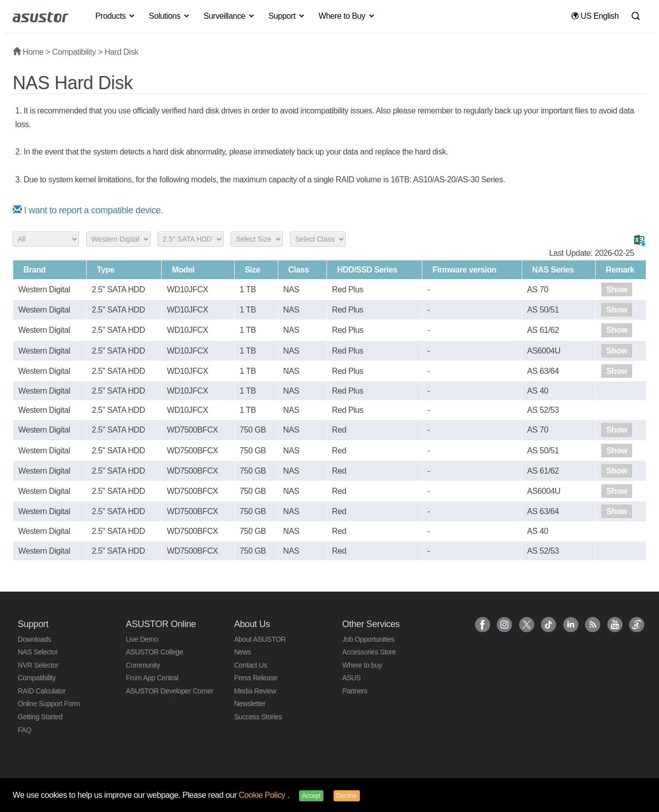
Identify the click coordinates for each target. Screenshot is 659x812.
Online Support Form (49, 704)
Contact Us (251, 665)
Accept (312, 796)
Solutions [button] (170, 16)
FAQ (25, 730)
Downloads (34, 639)
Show (617, 289)
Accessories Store (369, 652)
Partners (355, 691)
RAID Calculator (42, 691)
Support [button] (287, 16)
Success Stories (258, 717)
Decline (347, 796)
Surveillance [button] (229, 16)
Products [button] (116, 16)
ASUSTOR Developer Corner (169, 691)
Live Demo (142, 639)
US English (595, 16)
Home (28, 52)
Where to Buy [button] (347, 16)
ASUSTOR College (154, 652)
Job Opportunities (368, 639)
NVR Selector (38, 665)
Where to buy (362, 665)
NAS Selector (38, 652)
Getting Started (40, 717)
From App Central (152, 678)
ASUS (352, 678)
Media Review (255, 691)
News (243, 652)
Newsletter (250, 704)
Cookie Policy (263, 795)
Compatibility (74, 52)
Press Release (256, 678)
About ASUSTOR (260, 639)
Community (143, 665)
